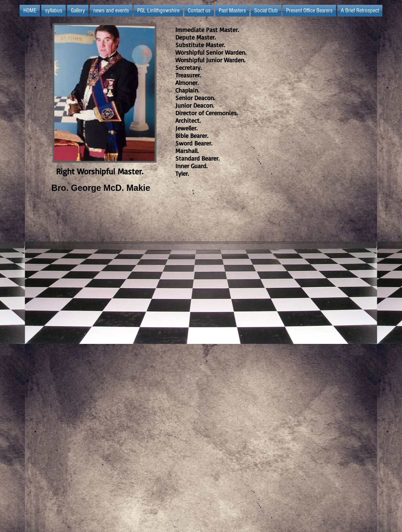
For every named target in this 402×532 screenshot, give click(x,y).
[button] (158, 11)
